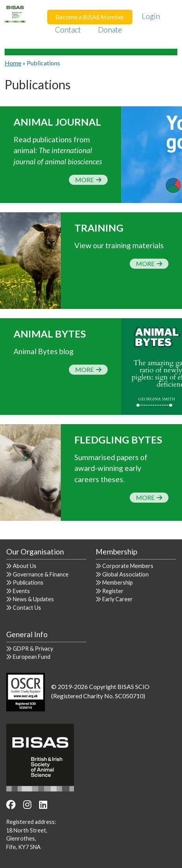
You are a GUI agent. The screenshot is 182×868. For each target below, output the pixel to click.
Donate (110, 30)
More (88, 180)
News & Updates (33, 599)
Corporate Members (128, 566)
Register (113, 591)
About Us (25, 566)
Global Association (125, 574)
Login (151, 16)
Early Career (118, 599)
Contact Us (27, 608)
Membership (118, 582)
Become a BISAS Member (90, 17)
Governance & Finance (41, 574)
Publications (28, 582)
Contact (68, 30)
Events (21, 591)
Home (13, 63)
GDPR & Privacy (33, 649)
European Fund (32, 657)
